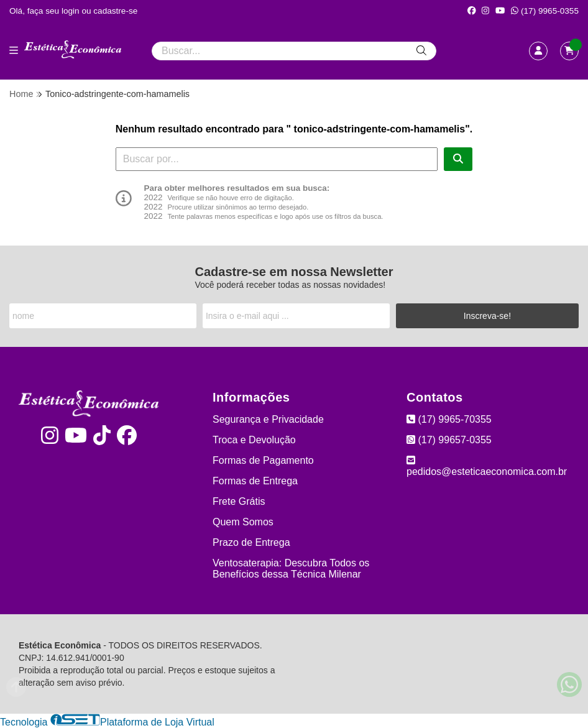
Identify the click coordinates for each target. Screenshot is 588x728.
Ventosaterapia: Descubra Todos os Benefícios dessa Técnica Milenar (291, 569)
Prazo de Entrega (251, 542)
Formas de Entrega (255, 481)
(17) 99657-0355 (449, 440)
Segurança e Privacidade (268, 419)
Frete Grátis (239, 501)
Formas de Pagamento (263, 460)
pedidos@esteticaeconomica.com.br (487, 466)
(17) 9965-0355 (545, 11)
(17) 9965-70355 (449, 419)
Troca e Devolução (254, 440)
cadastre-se (115, 11)
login (72, 11)
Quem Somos (243, 522)
